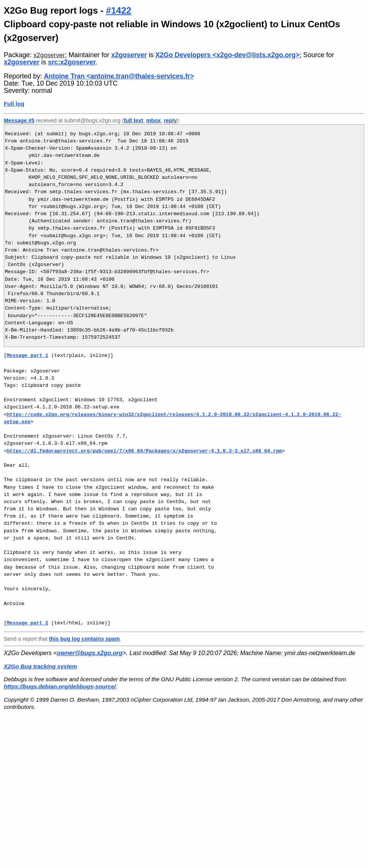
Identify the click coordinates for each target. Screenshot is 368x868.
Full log (14, 104)
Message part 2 (28, 623)
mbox (153, 120)
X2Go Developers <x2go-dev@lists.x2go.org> (228, 55)
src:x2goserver (72, 62)
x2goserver (49, 55)
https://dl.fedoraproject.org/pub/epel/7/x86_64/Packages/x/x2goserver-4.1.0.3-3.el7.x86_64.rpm (144, 451)
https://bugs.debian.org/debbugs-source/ (60, 686)
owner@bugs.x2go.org (90, 653)
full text (133, 120)
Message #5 (19, 120)
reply (170, 120)
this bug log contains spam (84, 639)
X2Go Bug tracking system (40, 666)
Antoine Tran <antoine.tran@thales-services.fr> (119, 76)
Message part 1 (28, 355)
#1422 (119, 10)
